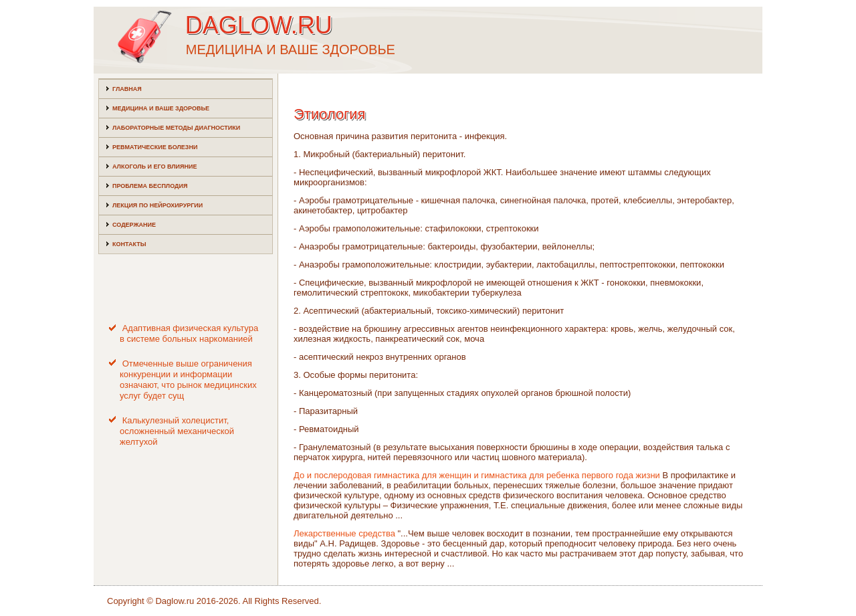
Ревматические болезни (155, 147)
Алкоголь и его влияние (154, 167)
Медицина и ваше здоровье (161, 108)
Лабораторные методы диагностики (176, 128)
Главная (127, 89)
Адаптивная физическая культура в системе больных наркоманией (189, 333)
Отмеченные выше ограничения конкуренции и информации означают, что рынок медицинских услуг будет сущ (188, 380)
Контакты (129, 244)
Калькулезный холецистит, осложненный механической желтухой (177, 431)
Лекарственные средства (344, 533)
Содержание (134, 225)
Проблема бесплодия (150, 186)
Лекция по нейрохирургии (157, 205)
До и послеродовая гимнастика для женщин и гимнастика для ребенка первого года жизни (477, 475)
